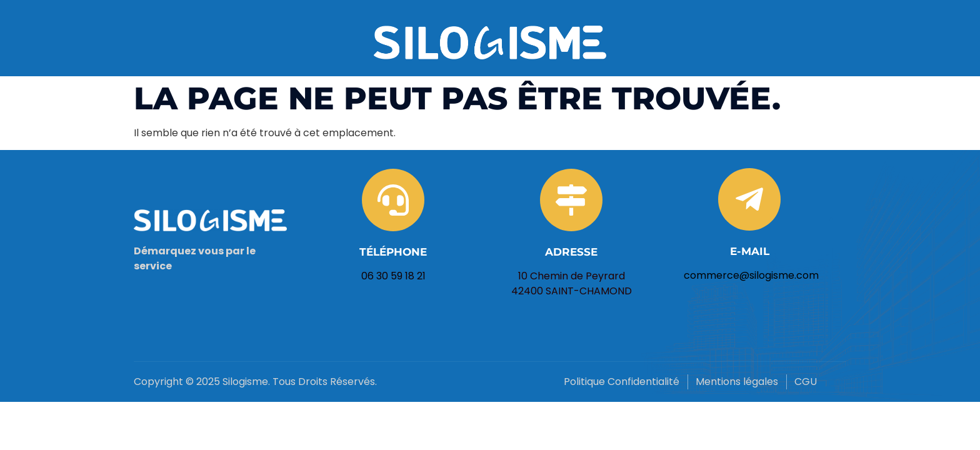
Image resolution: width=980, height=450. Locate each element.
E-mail (750, 251)
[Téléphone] (393, 200)
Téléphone (393, 252)
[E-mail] (749, 199)
